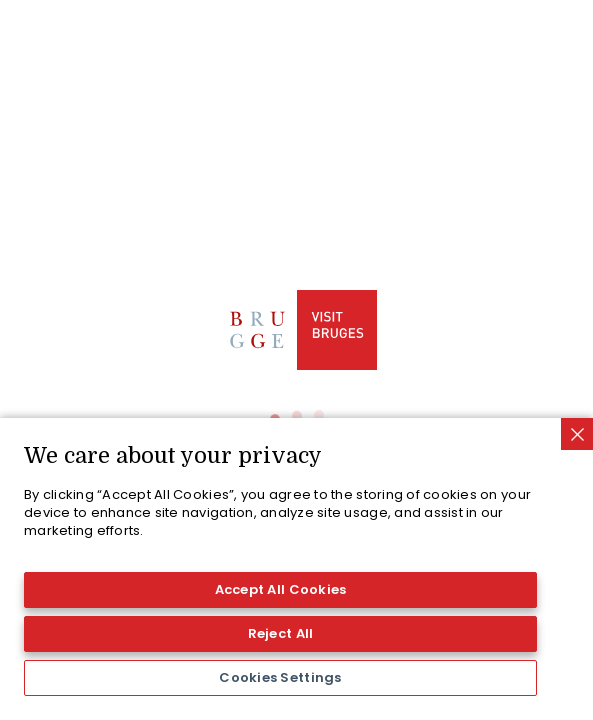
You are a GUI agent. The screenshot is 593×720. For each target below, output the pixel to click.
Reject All (281, 633)
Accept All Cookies (281, 589)
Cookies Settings (280, 677)
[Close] (577, 434)
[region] (296, 569)
